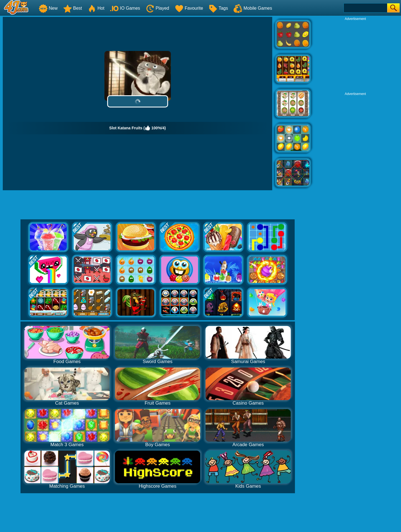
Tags (218, 8)
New (48, 8)
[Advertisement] (355, 56)
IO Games (125, 8)
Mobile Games (253, 8)
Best (73, 8)
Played (157, 8)
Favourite (189, 8)
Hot (96, 8)
